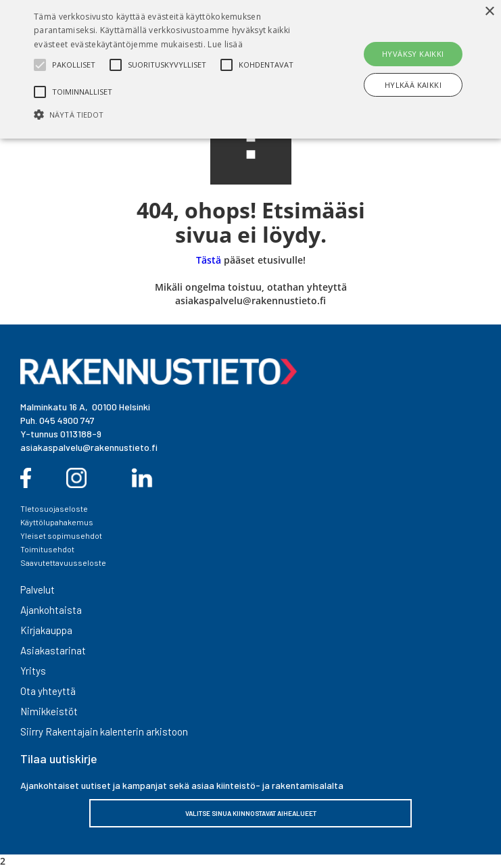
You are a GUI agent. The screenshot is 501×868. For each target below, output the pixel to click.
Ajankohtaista (51, 610)
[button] (175, 115)
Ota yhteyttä (48, 691)
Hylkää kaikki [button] (413, 85)
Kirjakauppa (46, 630)
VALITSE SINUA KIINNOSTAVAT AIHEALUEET (251, 813)
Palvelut (38, 589)
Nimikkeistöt (49, 711)
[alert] (251, 69)
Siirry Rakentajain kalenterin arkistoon (104, 731)
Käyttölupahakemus (57, 522)
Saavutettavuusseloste (63, 562)
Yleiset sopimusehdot (61, 535)
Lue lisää (225, 44)
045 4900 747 (67, 420)
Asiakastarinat (53, 650)
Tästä (209, 260)
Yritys (33, 671)
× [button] (489, 12)
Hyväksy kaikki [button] (413, 54)
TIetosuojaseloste (54, 508)
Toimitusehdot (47, 549)
